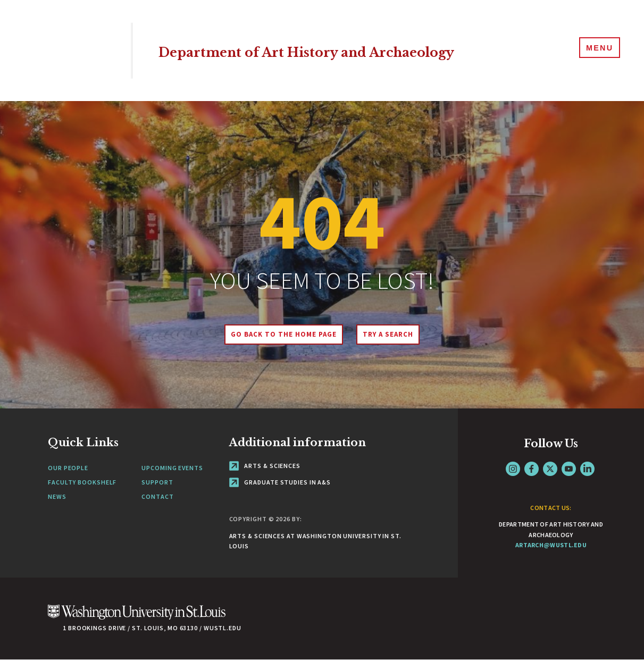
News (57, 496)
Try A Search (393, 334)
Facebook (532, 469)
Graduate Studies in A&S (280, 482)
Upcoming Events (172, 468)
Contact (157, 496)
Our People (68, 468)
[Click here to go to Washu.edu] (137, 618)
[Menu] (596, 50)
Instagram (513, 469)
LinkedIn (587, 469)
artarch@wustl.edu (551, 545)
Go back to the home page (279, 334)
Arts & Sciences (265, 466)
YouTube (569, 469)
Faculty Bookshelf (82, 482)
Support (157, 482)
